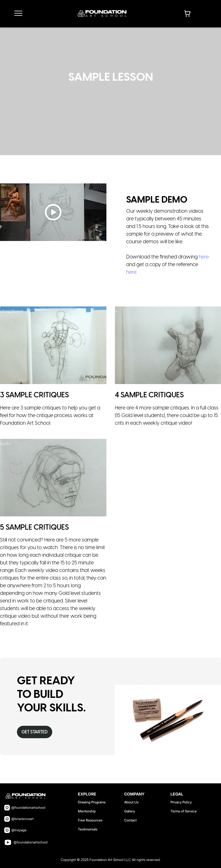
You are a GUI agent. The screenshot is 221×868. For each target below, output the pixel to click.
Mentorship (87, 811)
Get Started (35, 732)
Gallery (130, 811)
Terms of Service (184, 811)
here (204, 257)
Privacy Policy (181, 802)
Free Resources (90, 820)
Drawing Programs (92, 802)
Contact (130, 820)
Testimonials (88, 829)
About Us (131, 802)
